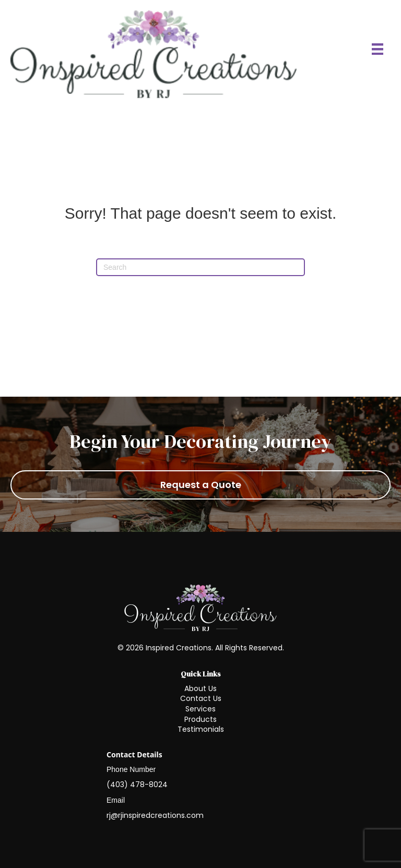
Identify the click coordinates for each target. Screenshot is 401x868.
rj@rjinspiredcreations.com (155, 815)
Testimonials (201, 729)
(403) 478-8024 (137, 784)
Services (200, 709)
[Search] (200, 267)
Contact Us (201, 698)
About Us (200, 688)
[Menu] (378, 49)
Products (200, 719)
